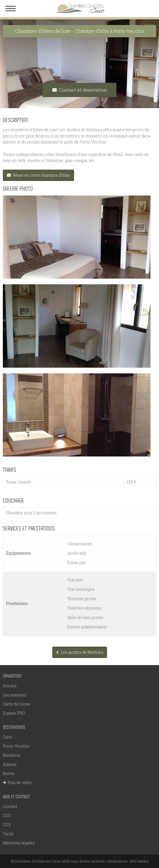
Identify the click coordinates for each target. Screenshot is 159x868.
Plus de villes (17, 782)
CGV (7, 825)
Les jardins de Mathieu (80, 652)
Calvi (8, 737)
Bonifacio (12, 755)
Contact (10, 806)
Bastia (9, 773)
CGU (7, 815)
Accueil (10, 686)
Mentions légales (19, 843)
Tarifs (8, 834)
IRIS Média (139, 861)
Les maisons (14, 695)
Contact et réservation (80, 90)
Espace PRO (14, 713)
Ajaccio (10, 764)
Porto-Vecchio (16, 746)
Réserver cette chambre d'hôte (38, 175)
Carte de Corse (16, 704)
